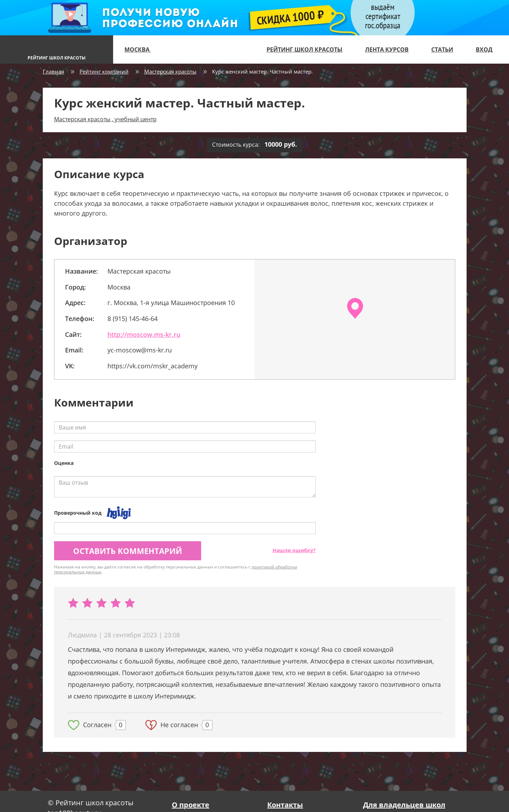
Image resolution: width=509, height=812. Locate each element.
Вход (484, 49)
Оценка (64, 463)
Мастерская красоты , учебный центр (105, 119)
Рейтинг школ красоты (305, 49)
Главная (53, 71)
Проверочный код (78, 513)
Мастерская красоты (170, 71)
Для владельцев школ (404, 805)
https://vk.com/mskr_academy (153, 366)
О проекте (191, 805)
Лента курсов (387, 49)
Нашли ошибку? (294, 550)
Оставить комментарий (128, 551)
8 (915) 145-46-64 (133, 319)
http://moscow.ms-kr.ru (144, 334)
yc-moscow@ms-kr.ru (140, 350)
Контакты (285, 805)
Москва (141, 49)
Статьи (442, 49)
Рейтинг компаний (104, 71)
